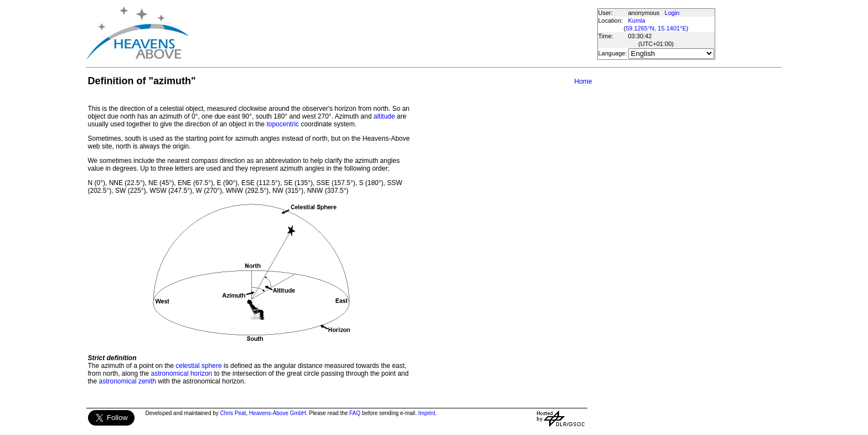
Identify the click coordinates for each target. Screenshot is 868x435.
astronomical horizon (182, 373)
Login (672, 13)
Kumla (637, 21)
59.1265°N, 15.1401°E (656, 28)
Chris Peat (233, 413)
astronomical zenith (128, 381)
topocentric (283, 124)
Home (583, 81)
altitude (384, 116)
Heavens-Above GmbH (278, 413)
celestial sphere (198, 366)
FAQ (355, 413)
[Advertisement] (392, 33)
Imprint (427, 413)
